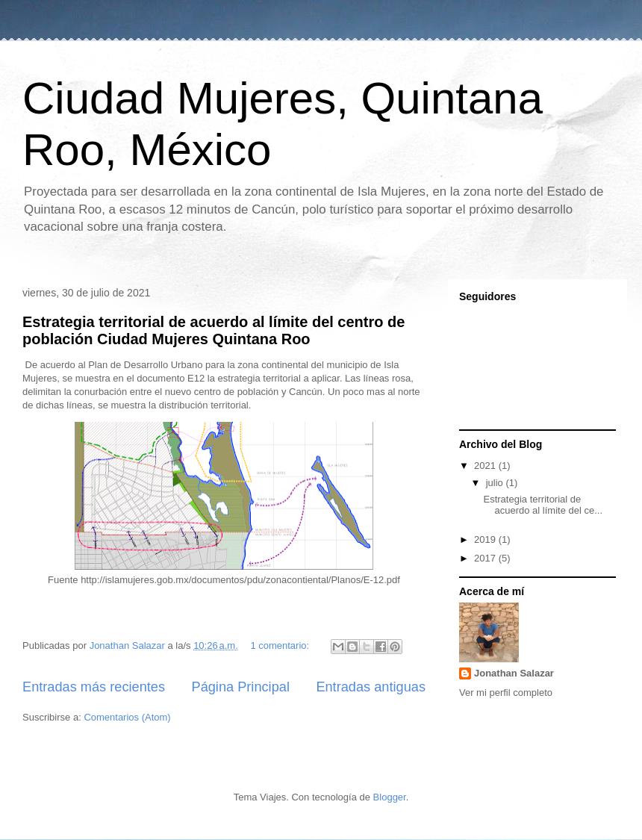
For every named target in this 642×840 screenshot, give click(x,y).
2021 (486, 466)
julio (496, 483)
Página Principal (241, 687)
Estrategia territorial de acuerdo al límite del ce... (543, 505)
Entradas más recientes (94, 687)
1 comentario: (281, 645)
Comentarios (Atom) (127, 717)
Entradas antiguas (371, 687)
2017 (486, 558)
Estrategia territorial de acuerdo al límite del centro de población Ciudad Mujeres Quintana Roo (214, 330)
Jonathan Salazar (514, 673)
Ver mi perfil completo (506, 693)
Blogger (390, 797)
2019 (486, 539)
